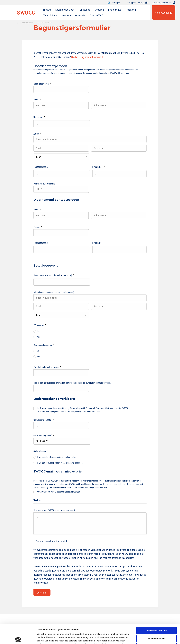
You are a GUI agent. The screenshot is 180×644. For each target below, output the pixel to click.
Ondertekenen (41, 451)
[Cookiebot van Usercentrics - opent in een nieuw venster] (18, 638)
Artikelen (131, 10)
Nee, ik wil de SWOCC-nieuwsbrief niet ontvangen (58, 492)
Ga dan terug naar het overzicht (87, 57)
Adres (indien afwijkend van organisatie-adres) (54, 292)
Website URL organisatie (44, 184)
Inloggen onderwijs (138, 3)
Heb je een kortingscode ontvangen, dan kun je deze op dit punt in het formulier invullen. (72, 383)
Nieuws (47, 10)
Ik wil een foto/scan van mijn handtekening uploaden (60, 463)
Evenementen (115, 10)
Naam (37, 100)
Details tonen (152, 638)
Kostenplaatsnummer (44, 345)
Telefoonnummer (41, 167)
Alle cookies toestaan (156, 610)
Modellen (99, 10)
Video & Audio (50, 15)
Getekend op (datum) (44, 436)
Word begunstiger (164, 13)
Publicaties (84, 10)
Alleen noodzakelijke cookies (157, 626)
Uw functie (39, 117)
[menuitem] (47, 10)
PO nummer (40, 325)
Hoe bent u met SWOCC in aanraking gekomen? (54, 510)
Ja (38, 331)
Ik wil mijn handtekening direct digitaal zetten (57, 457)
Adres (37, 134)
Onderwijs (80, 15)
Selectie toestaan (157, 618)
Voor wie (66, 15)
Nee (39, 337)
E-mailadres (98, 167)
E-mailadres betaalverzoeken (47, 367)
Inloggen (118, 3)
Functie (38, 227)
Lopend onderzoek (65, 10)
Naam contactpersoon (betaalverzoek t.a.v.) (54, 275)
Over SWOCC (97, 15)
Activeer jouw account (164, 3)
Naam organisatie (42, 84)
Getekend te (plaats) (44, 420)
